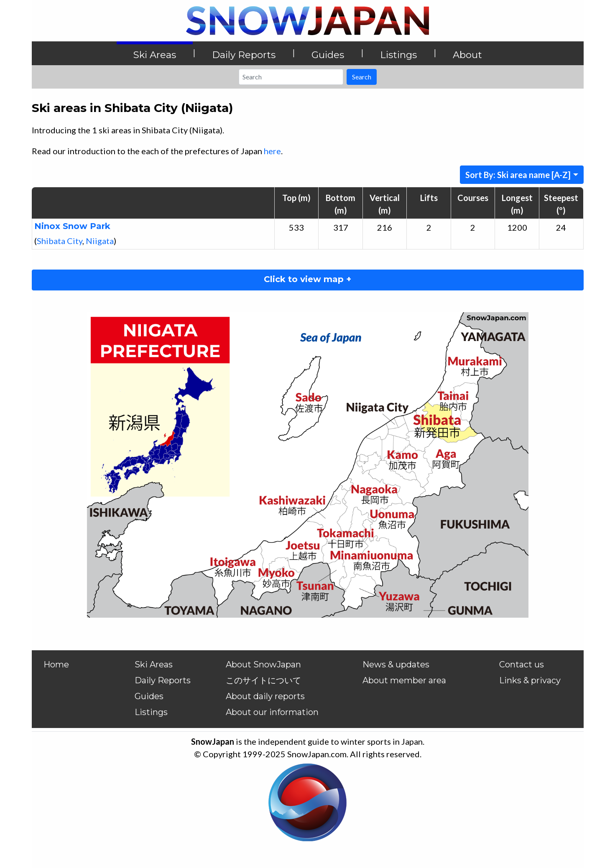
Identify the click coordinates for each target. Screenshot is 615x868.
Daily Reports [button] (244, 55)
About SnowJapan (263, 664)
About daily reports (265, 696)
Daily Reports (163, 680)
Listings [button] (398, 55)
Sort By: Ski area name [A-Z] (518, 175)
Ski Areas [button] (155, 55)
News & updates (396, 664)
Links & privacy (530, 680)
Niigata (100, 241)
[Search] (291, 77)
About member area (404, 680)
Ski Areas (154, 664)
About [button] (467, 55)
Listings (151, 712)
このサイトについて (263, 680)
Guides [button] (328, 55)
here (272, 151)
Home (56, 664)
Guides (149, 696)
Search (362, 77)
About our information (272, 712)
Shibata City (60, 241)
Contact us (522, 664)
